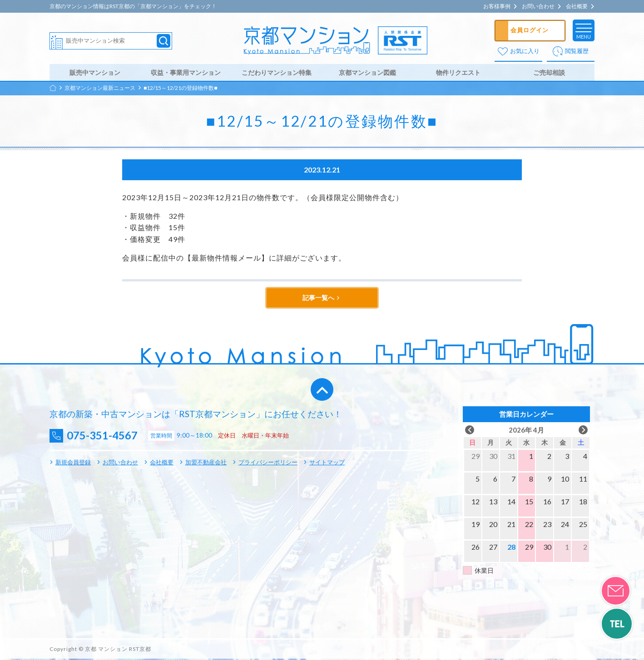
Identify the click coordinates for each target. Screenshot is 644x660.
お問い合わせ (538, 6)
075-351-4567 (104, 437)
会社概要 (577, 6)
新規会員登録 (73, 463)
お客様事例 (497, 6)
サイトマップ (327, 463)
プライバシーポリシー (268, 463)
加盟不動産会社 (206, 463)
